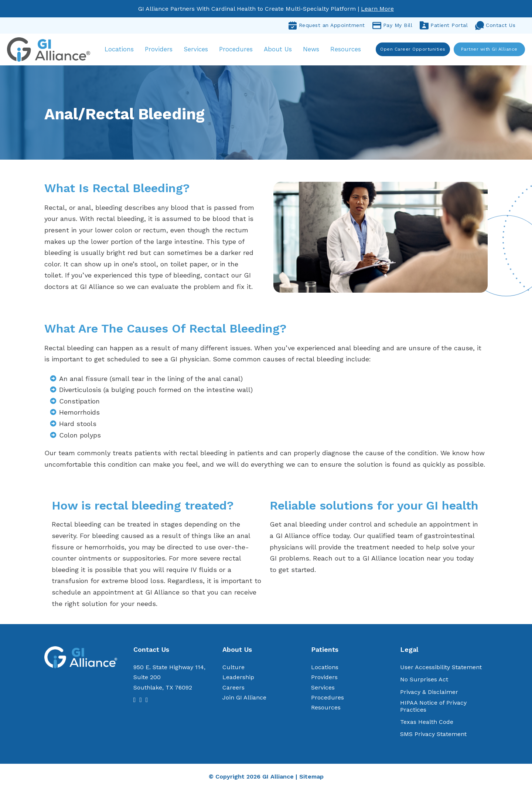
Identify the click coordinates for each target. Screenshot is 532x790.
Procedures (237, 50)
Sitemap (311, 777)
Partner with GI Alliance (489, 50)
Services (197, 50)
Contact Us (495, 25)
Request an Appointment (327, 25)
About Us (279, 50)
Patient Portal (444, 25)
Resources (347, 50)
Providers (160, 50)
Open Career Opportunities (413, 50)
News (312, 50)
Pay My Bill (393, 25)
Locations (120, 50)
